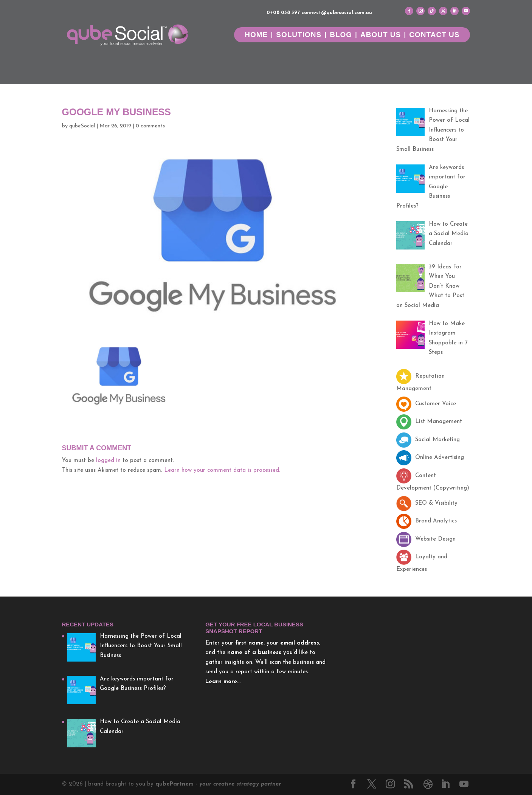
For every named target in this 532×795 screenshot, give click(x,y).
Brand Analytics (427, 521)
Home (256, 35)
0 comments (150, 126)
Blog (341, 35)
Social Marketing (428, 440)
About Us (381, 35)
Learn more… (223, 682)
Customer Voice (426, 404)
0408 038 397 (283, 13)
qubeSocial (82, 126)
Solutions (299, 35)
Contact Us (434, 35)
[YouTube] (464, 785)
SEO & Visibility (427, 503)
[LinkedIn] (445, 785)
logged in (108, 461)
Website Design (426, 539)
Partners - (218, 784)
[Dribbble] (428, 784)
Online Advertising (430, 458)
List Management (429, 422)
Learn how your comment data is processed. (222, 470)
